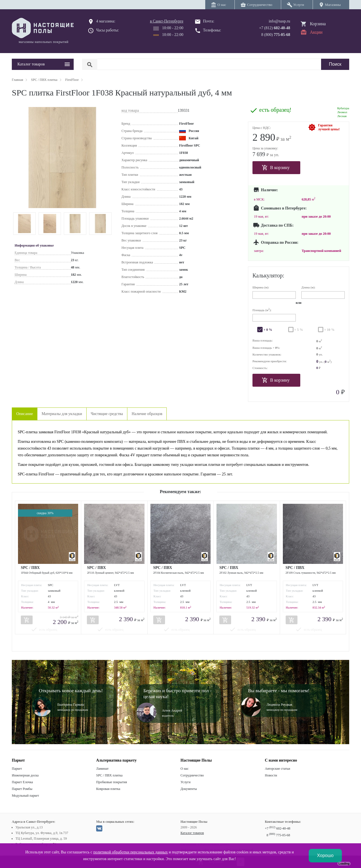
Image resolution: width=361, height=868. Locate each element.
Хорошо (325, 856)
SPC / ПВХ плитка (109, 775)
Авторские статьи (277, 769)
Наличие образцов (147, 414)
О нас (185, 769)
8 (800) (276, 35)
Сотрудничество (192, 775)
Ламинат (102, 769)
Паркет (17, 769)
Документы (189, 789)
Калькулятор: (268, 275)
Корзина (318, 24)
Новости (271, 775)
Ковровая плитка (108, 789)
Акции (316, 32)
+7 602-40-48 (277, 828)
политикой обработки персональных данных (131, 852)
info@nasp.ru (279, 21)
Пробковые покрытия (112, 782)
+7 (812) (275, 28)
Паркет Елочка (22, 782)
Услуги (186, 782)
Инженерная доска (25, 775)
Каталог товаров (192, 833)
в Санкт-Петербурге (167, 21)
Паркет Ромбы (22, 789)
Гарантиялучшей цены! (329, 127)
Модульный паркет (25, 796)
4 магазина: (106, 21)
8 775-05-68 (278, 835)
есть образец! (275, 110)
